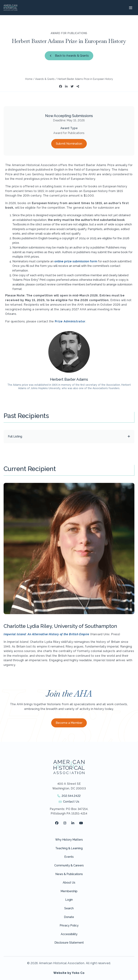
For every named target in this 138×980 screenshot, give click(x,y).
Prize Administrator (70, 321)
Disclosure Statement (69, 943)
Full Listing (15, 436)
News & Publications (69, 874)
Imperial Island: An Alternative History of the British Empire (46, 634)
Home (29, 79)
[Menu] (130, 8)
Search (69, 908)
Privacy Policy (69, 925)
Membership (69, 891)
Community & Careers (69, 865)
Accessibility (69, 934)
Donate (69, 917)
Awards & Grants (45, 79)
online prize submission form (76, 261)
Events (69, 857)
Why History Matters (69, 840)
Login (69, 900)
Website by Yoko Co (69, 973)
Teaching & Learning (69, 848)
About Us (69, 883)
